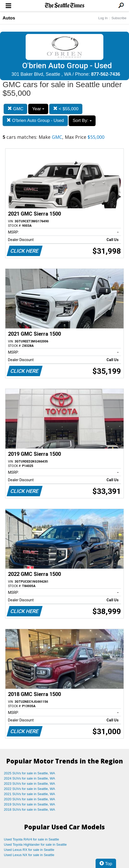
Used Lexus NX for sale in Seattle (29, 855)
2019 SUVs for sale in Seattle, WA (30, 804)
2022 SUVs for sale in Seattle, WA (30, 789)
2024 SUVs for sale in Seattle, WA (30, 778)
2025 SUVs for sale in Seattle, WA (30, 773)
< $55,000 (66, 109)
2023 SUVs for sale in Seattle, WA (30, 784)
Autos (9, 18)
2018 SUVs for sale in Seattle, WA (30, 810)
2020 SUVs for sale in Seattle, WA (30, 799)
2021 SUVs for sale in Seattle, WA (30, 794)
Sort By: (82, 120)
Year (38, 109)
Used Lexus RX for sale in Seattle (29, 850)
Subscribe (119, 18)
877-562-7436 (106, 74)
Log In (103, 18)
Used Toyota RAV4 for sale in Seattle (31, 839)
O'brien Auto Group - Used (35, 120)
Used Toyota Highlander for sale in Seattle (35, 845)
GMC (15, 109)
